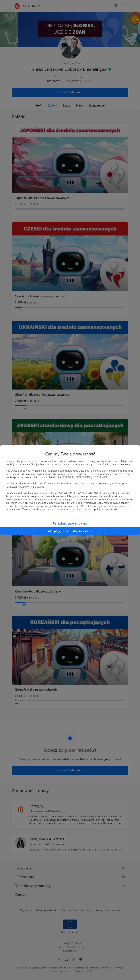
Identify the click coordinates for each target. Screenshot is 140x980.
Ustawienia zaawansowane (70, 524)
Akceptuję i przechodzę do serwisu (70, 531)
